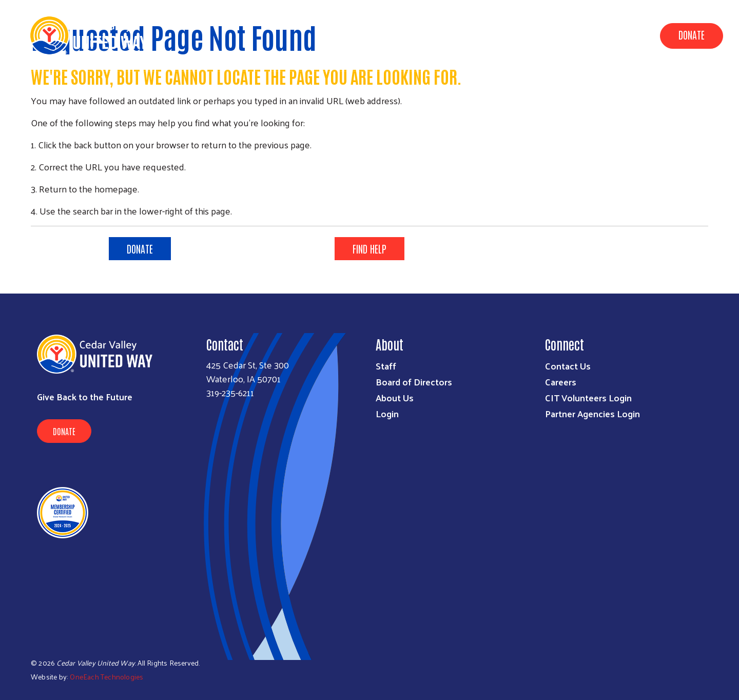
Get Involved (614, 35)
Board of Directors (414, 382)
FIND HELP (369, 248)
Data (454, 35)
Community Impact (390, 35)
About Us (499, 35)
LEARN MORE (600, 248)
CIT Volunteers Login (588, 397)
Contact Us (568, 366)
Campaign (553, 35)
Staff (386, 366)
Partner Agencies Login (592, 413)
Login (387, 413)
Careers (561, 382)
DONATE (140, 248)
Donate (692, 34)
